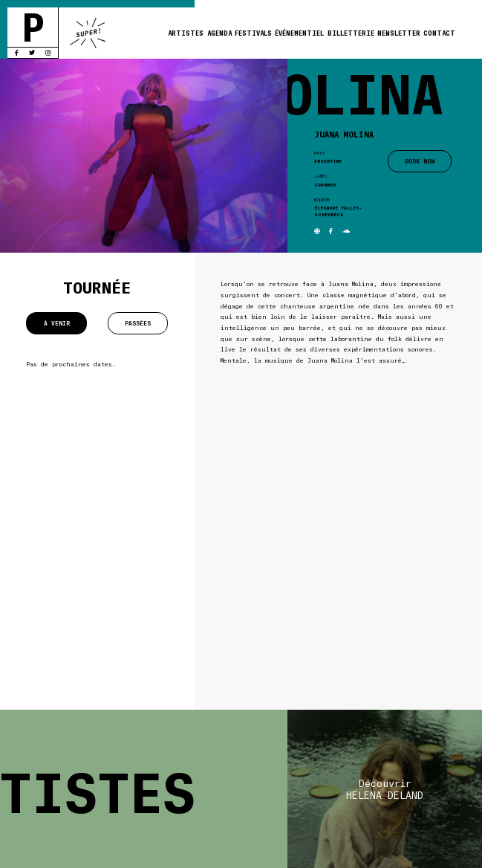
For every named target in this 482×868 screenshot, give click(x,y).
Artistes (186, 33)
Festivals (253, 33)
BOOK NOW (420, 161)
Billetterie (351, 33)
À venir (57, 323)
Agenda (219, 33)
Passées (138, 323)
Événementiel (299, 33)
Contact (439, 33)
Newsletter (399, 33)
